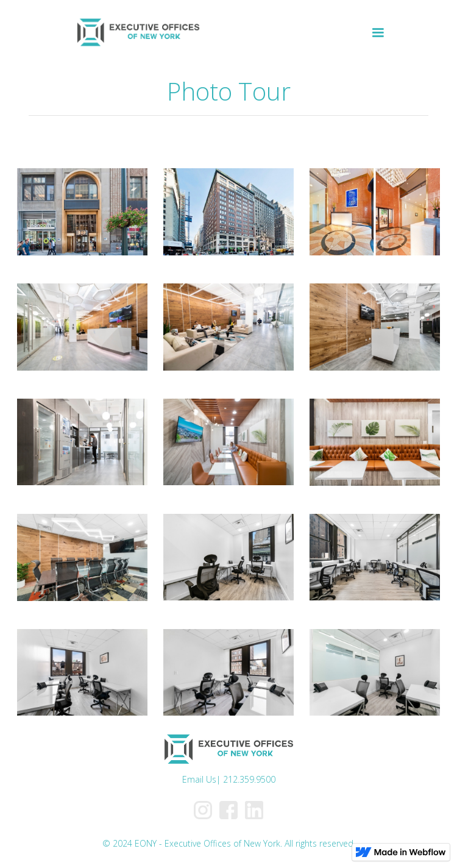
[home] (135, 33)
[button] (378, 33)
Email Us (199, 779)
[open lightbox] (82, 212)
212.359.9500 (249, 779)
